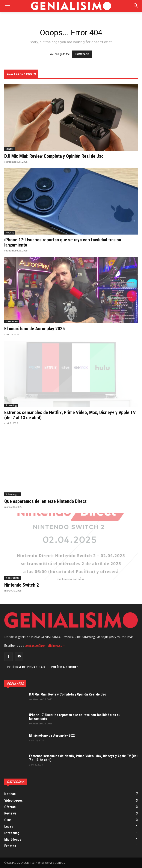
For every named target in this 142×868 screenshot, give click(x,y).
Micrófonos (12, 321)
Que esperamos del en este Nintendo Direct (45, 501)
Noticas (10, 233)
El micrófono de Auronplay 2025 (35, 329)
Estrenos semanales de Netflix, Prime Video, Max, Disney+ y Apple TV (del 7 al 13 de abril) (70, 415)
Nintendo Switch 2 (22, 585)
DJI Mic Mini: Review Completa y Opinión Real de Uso (54, 156)
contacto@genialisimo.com (45, 646)
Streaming (11, 405)
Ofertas (10, 149)
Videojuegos (13, 494)
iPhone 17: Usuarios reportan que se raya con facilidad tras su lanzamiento (63, 242)
